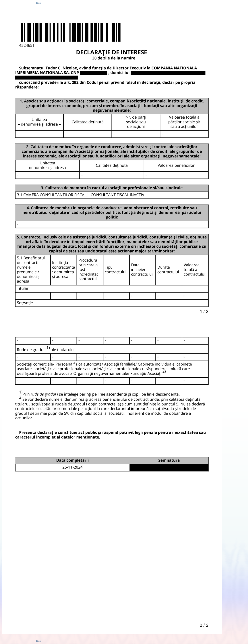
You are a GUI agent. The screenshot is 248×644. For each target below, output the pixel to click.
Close (39, 3)
